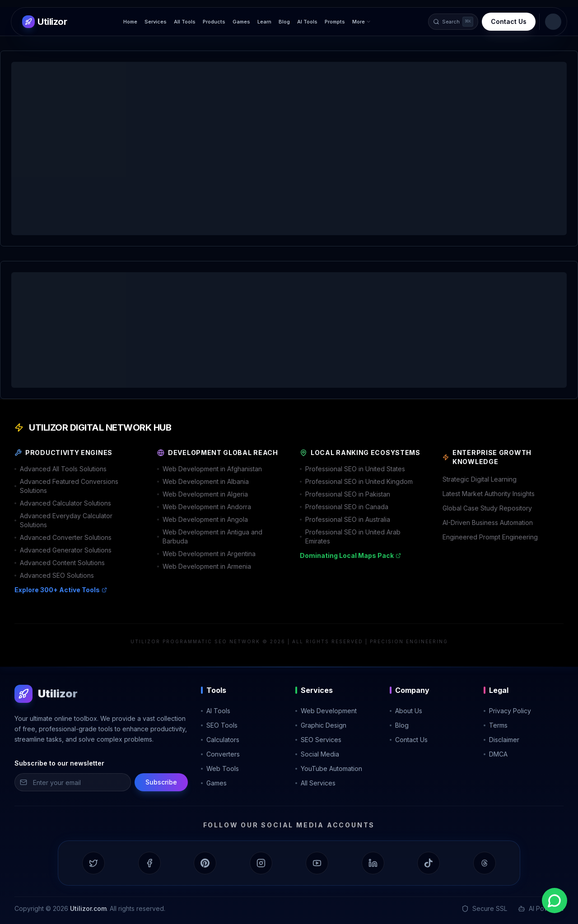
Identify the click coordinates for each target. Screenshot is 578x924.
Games (241, 22)
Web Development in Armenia (204, 566)
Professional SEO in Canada (344, 507)
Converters (220, 754)
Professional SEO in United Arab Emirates (350, 536)
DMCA (496, 754)
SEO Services (318, 740)
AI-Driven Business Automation (488, 522)
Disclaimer (501, 740)
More (362, 22)
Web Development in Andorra (204, 507)
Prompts (335, 22)
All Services (315, 783)
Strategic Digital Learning (480, 479)
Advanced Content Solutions (60, 563)
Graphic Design (321, 725)
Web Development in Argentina (206, 554)
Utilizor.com (88, 908)
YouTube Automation (329, 768)
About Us (406, 711)
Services (156, 22)
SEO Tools (219, 725)
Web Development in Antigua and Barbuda (210, 536)
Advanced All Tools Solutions (61, 469)
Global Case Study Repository (487, 508)
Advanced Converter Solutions (63, 537)
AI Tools (307, 22)
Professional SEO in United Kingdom (356, 481)
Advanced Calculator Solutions (63, 503)
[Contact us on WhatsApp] (555, 901)
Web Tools (220, 768)
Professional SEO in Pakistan (345, 494)
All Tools (185, 22)
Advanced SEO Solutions (54, 575)
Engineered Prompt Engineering (490, 537)
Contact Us (509, 21)
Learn (264, 22)
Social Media (317, 754)
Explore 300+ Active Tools (61, 590)
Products (214, 22)
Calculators (220, 740)
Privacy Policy (507, 711)
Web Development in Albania (203, 481)
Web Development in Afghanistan (210, 469)
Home (130, 22)
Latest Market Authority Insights (489, 494)
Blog (284, 22)
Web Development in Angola (203, 519)
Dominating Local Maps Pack (350, 555)
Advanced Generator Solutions (63, 550)
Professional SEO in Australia (345, 519)
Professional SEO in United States (352, 469)
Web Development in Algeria (203, 494)
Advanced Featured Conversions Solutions (66, 486)
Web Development (326, 711)
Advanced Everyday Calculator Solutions (63, 520)
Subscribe (161, 782)
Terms (496, 725)
